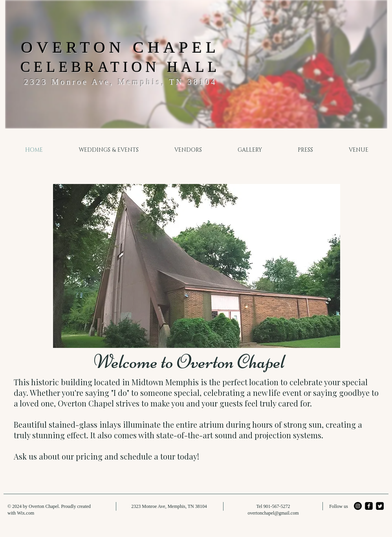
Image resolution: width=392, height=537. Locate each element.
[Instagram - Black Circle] (358, 506)
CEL (40, 67)
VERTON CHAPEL (128, 47)
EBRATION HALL (140, 67)
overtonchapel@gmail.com (273, 513)
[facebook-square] (369, 506)
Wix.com (26, 513)
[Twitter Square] (380, 506)
